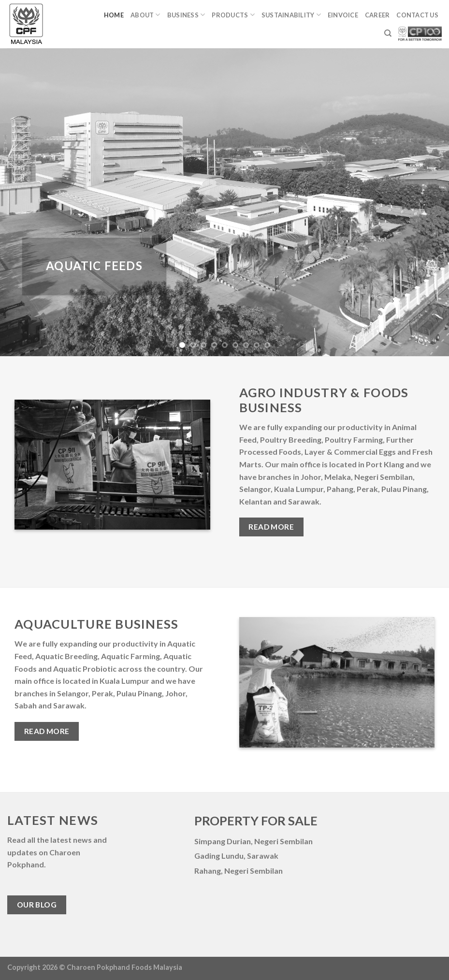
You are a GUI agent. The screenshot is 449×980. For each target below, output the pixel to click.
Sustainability (291, 15)
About (145, 15)
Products (233, 15)
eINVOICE (343, 15)
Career (377, 15)
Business (186, 15)
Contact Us (417, 15)
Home (114, 15)
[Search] (388, 33)
